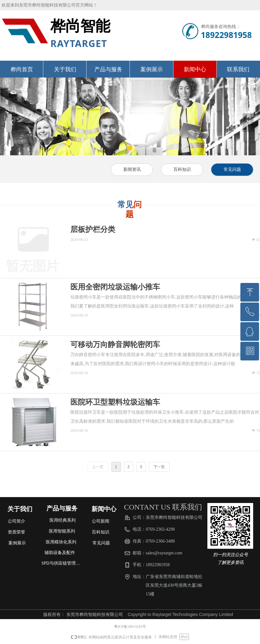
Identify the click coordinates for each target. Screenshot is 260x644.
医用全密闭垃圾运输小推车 (115, 287)
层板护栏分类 (93, 229)
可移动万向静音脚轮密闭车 (115, 345)
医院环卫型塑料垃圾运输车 (115, 402)
